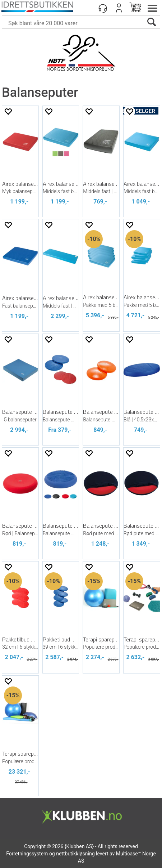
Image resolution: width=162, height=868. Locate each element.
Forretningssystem (27, 854)
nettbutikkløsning (75, 854)
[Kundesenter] (103, 8)
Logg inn (119, 8)
